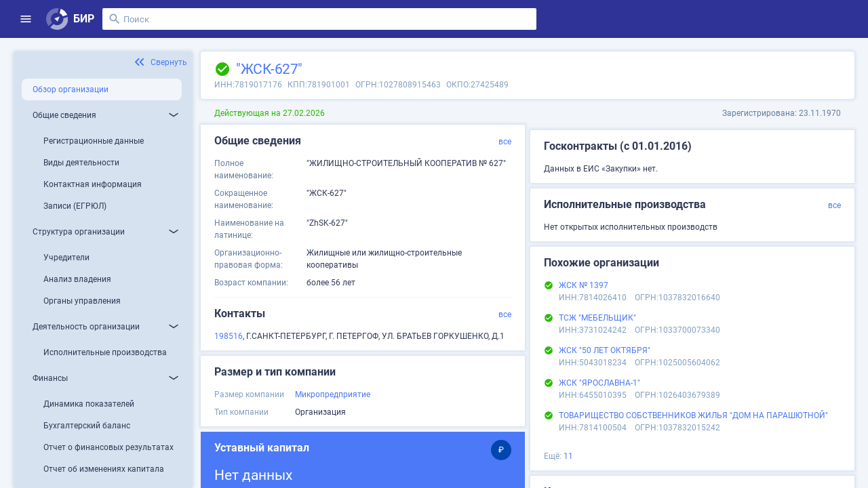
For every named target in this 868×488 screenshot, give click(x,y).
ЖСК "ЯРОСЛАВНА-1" (599, 383)
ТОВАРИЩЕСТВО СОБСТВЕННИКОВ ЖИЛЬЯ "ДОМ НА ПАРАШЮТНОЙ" (693, 415)
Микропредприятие (333, 394)
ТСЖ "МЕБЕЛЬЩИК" (597, 318)
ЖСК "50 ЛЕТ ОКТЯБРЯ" (605, 350)
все (505, 142)
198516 (229, 336)
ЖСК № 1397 (584, 285)
